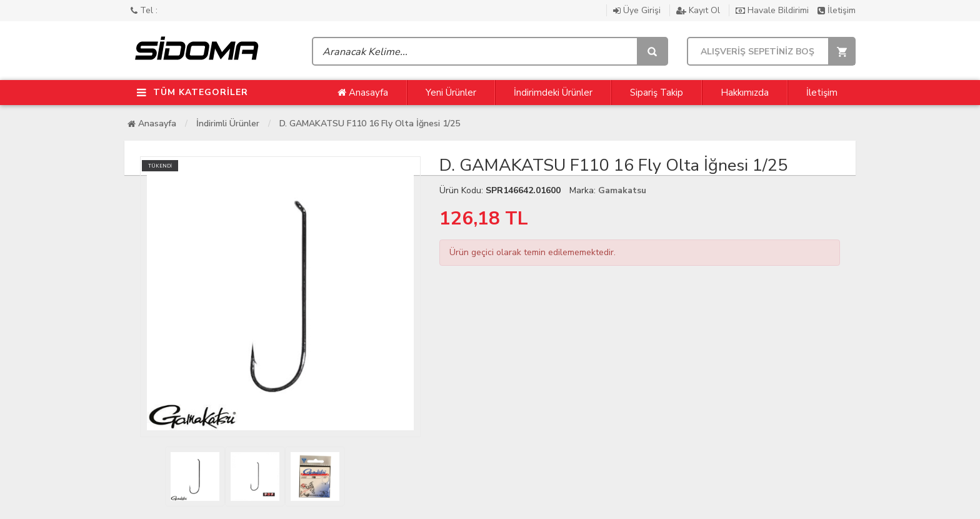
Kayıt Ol (699, 10)
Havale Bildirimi (773, 10)
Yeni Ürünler (451, 93)
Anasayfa (363, 93)
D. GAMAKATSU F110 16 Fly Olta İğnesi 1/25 (370, 123)
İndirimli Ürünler (228, 123)
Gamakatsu (622, 190)
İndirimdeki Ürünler (553, 93)
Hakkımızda (745, 93)
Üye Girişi (638, 10)
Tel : (144, 10)
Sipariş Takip (657, 93)
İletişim (837, 10)
